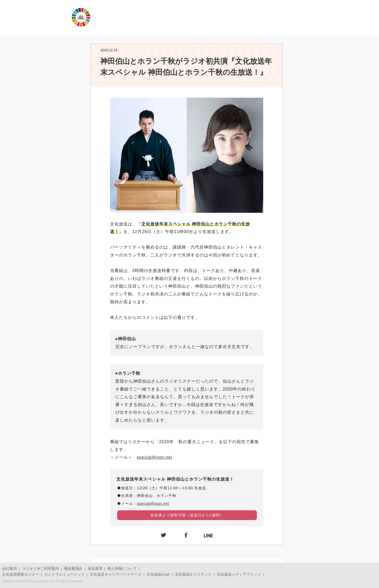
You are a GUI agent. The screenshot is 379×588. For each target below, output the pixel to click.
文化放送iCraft (158, 574)
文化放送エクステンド (193, 574)
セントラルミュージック (64, 574)
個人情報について (122, 569)
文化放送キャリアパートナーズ (116, 574)
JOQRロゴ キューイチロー (34, 17)
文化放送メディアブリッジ (239, 574)
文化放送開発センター (21, 574)
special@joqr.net (155, 457)
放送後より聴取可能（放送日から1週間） (187, 515)
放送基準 (95, 569)
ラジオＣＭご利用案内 (41, 569)
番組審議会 (73, 569)
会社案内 (9, 569)
